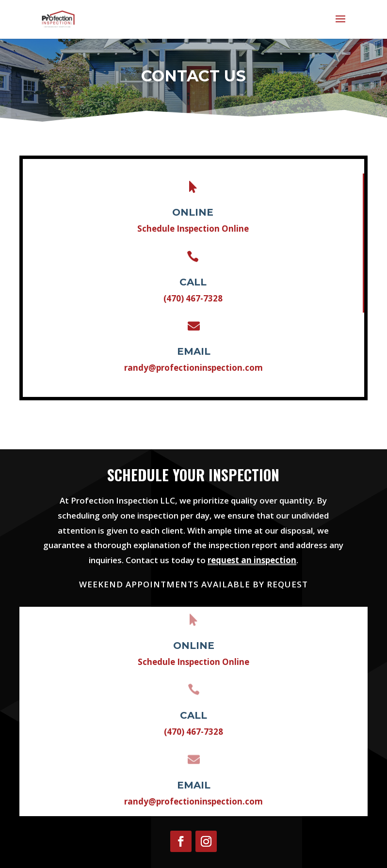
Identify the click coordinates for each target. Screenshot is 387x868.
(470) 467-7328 (193, 296)
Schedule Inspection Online (193, 234)
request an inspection (252, 560)
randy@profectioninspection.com (193, 358)
